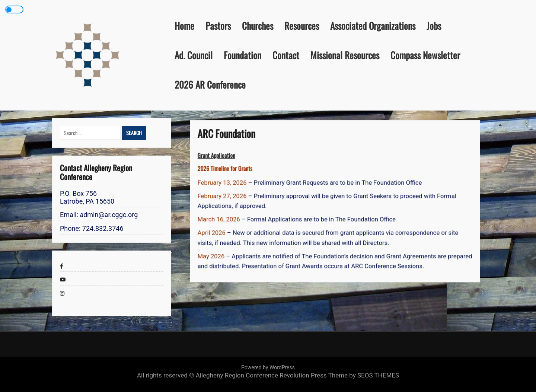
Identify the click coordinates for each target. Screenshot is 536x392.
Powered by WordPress (268, 367)
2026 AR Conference (210, 84)
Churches (258, 26)
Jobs (434, 26)
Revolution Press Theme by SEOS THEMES (339, 375)
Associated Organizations (373, 26)
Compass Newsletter (425, 55)
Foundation (243, 55)
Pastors (218, 26)
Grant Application (221, 157)
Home (184, 26)
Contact (286, 55)
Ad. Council (194, 55)
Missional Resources (345, 55)
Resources (302, 26)
